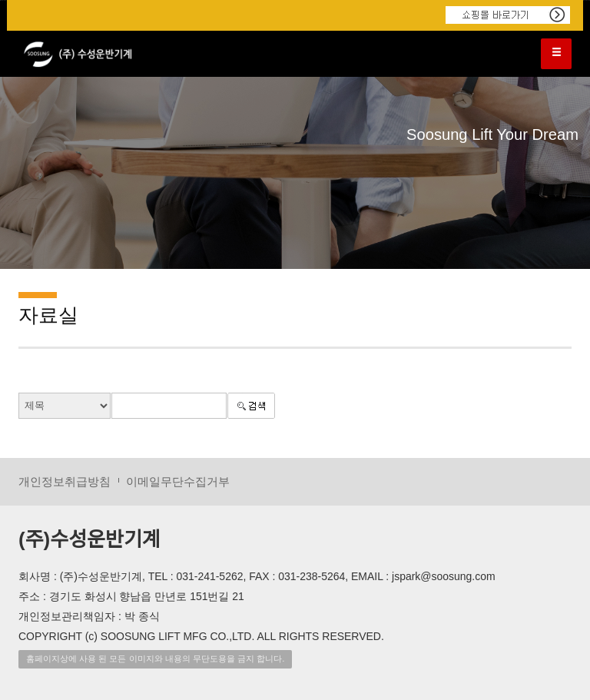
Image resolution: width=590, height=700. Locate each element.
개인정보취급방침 (65, 481)
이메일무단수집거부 (178, 481)
